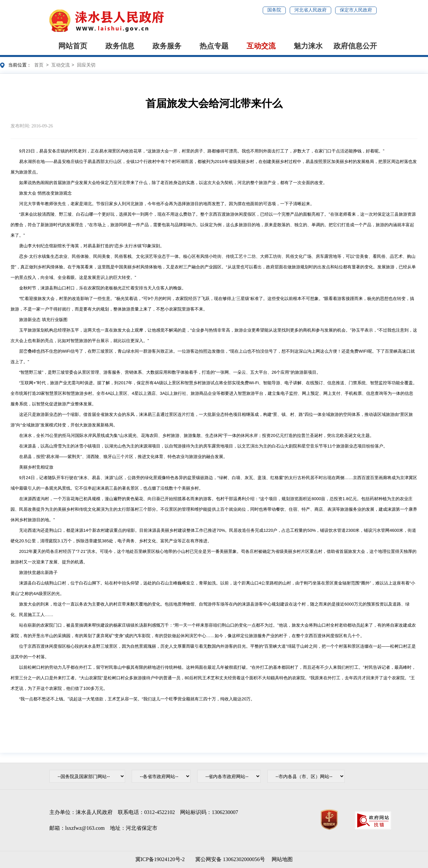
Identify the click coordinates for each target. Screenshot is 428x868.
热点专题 (214, 46)
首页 (39, 65)
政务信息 (120, 46)
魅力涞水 (308, 46)
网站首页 (73, 46)
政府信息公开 (355, 46)
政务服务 (167, 46)
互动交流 (261, 46)
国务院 (274, 10)
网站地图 (282, 859)
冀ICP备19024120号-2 (160, 859)
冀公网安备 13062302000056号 (229, 859)
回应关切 (86, 65)
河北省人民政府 (310, 10)
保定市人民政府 (356, 10)
